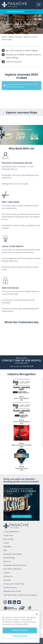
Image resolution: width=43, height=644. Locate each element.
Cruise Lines (8, 535)
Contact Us (8, 576)
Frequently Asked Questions (15, 565)
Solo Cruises (8, 539)
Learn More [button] (30, 12)
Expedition (8, 547)
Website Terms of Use (12, 591)
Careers (7, 573)
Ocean (6, 543)
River (5, 550)
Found (7, 580)
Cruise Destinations (11, 532)
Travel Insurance (10, 588)
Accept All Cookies (20, 630)
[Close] (37, 614)
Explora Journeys (15, 37)
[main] (20, 627)
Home (4, 37)
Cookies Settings (20, 636)
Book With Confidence (12, 569)
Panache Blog (9, 558)
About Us (7, 561)
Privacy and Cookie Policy (14, 584)
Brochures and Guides (13, 554)
